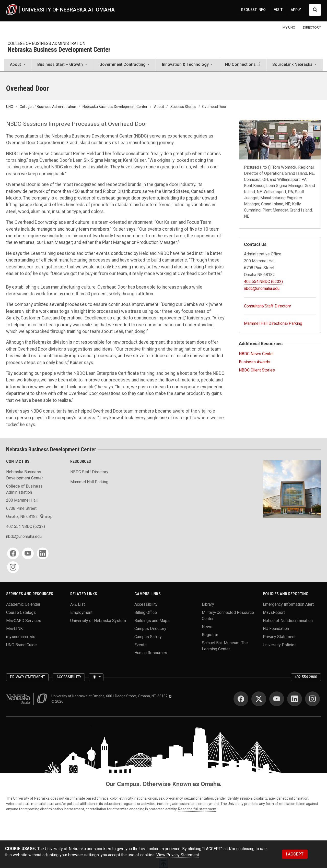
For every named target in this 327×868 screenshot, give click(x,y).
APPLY (296, 10)
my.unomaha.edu (21, 636)
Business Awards (255, 362)
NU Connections (240, 64)
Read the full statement (197, 809)
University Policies (280, 645)
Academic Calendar (23, 604)
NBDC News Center (256, 354)
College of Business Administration (46, 44)
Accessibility (146, 604)
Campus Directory (150, 629)
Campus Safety (148, 636)
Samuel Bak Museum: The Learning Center (225, 646)
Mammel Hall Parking (89, 482)
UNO (10, 107)
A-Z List (78, 604)
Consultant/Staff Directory (267, 306)
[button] (18, 65)
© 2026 (58, 701)
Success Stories (183, 107)
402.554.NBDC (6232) (263, 282)
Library (208, 604)
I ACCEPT (295, 854)
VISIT (278, 10)
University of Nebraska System (98, 620)
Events (141, 645)
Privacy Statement (279, 636)
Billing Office (146, 612)
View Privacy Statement (178, 855)
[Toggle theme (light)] (96, 677)
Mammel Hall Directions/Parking (273, 323)
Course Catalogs (21, 612)
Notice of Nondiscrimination (288, 620)
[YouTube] (28, 553)
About (159, 107)
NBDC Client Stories (257, 370)
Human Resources (151, 653)
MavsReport (274, 612)
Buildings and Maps (152, 620)
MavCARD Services (24, 620)
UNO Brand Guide (21, 645)
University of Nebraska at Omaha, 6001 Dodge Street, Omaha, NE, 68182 (112, 696)
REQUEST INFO (253, 10)
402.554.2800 (306, 677)
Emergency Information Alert (288, 604)
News (207, 627)
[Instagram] (13, 567)
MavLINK (14, 629)
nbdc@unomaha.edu (262, 288)
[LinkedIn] (43, 553)
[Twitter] (259, 699)
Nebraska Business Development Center (59, 50)
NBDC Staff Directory (89, 472)
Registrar (210, 635)
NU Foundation (276, 629)
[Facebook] (13, 553)
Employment (81, 612)
